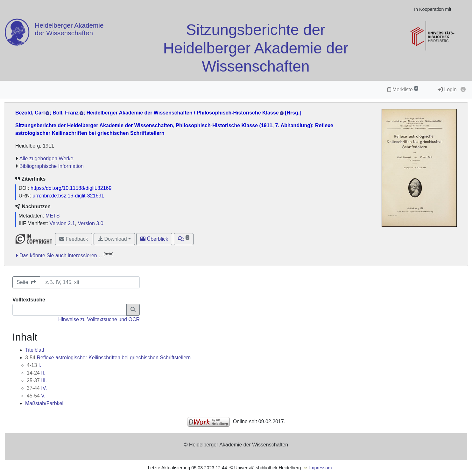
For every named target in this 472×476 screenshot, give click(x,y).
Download (112, 239)
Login (447, 90)
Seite (26, 282)
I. (34, 365)
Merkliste (403, 90)
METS (53, 216)
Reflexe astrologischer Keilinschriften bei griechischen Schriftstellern (108, 358)
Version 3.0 (90, 223)
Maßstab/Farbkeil (45, 403)
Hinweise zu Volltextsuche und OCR (99, 319)
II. (36, 373)
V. (36, 396)
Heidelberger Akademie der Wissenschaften (69, 29)
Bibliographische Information (52, 166)
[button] (184, 239)
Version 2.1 (62, 223)
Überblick (154, 239)
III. (37, 380)
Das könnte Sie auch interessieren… (61, 255)
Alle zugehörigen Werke (46, 159)
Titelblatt (35, 350)
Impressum (320, 468)
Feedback (74, 239)
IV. (37, 388)
